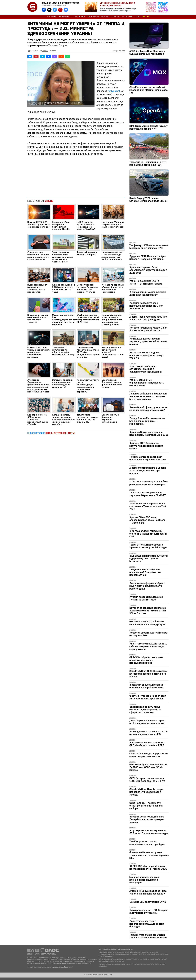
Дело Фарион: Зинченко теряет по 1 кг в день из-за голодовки (148, 722)
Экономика (64, 17)
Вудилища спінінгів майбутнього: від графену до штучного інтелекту (148, 559)
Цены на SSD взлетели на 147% (148, 902)
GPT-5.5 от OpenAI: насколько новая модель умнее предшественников (146, 660)
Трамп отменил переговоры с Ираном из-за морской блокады (148, 546)
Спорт (137, 17)
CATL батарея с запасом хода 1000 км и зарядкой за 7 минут (147, 780)
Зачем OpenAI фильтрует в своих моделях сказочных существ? (148, 409)
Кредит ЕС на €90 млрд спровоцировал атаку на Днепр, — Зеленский (148, 520)
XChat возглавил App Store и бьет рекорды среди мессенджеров (149, 483)
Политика (52, 17)
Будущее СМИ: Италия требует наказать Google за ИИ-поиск (148, 258)
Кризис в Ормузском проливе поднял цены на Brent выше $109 (149, 434)
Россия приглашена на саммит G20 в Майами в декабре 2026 (147, 744)
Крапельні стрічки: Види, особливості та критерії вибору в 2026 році (148, 270)
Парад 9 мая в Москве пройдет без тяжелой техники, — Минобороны (147, 421)
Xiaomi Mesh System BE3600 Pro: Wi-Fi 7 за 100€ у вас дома (148, 318)
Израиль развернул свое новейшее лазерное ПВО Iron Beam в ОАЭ (146, 306)
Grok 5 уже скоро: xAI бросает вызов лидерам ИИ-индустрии (147, 623)
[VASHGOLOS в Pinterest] (60, 10)
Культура (116, 17)
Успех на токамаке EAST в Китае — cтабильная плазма (146, 282)
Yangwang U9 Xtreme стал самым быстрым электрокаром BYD (149, 247)
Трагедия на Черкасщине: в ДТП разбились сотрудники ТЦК (148, 163)
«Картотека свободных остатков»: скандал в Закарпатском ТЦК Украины (146, 369)
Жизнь (129, 17)
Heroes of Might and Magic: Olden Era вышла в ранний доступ (148, 329)
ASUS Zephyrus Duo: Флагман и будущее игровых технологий (147, 53)
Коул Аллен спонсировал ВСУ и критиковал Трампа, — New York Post (148, 506)
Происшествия (79, 17)
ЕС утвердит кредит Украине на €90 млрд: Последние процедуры (149, 832)
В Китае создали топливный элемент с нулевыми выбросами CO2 (148, 534)
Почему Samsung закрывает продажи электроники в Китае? (148, 458)
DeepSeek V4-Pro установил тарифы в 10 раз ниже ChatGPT (148, 494)
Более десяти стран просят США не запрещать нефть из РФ (148, 733)
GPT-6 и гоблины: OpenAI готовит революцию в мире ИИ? (148, 127)
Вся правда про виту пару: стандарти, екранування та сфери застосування (145, 710)
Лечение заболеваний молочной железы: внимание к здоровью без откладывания (148, 396)
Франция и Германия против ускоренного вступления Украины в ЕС (149, 855)
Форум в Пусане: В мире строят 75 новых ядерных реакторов (148, 697)
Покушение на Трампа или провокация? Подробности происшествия (145, 572)
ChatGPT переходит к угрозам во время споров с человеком (148, 755)
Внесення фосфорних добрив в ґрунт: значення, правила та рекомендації (147, 586)
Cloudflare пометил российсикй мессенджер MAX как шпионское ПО (148, 90)
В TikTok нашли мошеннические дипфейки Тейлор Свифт (148, 293)
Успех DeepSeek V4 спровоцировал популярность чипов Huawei (147, 383)
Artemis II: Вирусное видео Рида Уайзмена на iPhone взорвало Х (148, 892)
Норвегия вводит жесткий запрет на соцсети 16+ (149, 634)
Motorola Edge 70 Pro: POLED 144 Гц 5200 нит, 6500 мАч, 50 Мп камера (148, 767)
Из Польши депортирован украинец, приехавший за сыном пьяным (148, 341)
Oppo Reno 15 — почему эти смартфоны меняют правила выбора (146, 806)
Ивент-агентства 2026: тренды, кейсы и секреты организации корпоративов (148, 646)
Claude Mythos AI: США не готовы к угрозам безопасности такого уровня (148, 674)
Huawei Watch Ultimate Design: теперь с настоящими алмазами (148, 936)
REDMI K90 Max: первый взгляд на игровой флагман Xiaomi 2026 (148, 868)
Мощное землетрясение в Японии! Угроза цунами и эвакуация (144, 880)
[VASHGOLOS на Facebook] (44, 10)
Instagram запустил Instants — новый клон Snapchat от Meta (147, 686)
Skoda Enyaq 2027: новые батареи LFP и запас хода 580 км (148, 200)
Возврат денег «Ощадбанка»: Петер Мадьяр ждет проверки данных (147, 819)
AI (123, 17)
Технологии (93, 17)
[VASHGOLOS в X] (49, 10)
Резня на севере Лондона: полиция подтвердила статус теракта (147, 355)
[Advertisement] (76, 176)
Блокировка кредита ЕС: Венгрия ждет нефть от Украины (148, 912)
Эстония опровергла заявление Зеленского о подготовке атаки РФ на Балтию (148, 611)
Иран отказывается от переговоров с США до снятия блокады (147, 924)
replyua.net (114, 91)
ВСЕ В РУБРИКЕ (53, 433)
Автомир (105, 17)
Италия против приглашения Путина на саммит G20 (146, 598)
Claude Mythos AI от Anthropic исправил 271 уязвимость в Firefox (147, 792)
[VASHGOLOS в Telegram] (55, 10)
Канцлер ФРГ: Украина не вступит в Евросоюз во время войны (146, 446)
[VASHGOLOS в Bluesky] (66, 10)
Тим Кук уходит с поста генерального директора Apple (147, 843)
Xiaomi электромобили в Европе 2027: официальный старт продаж (148, 471)
